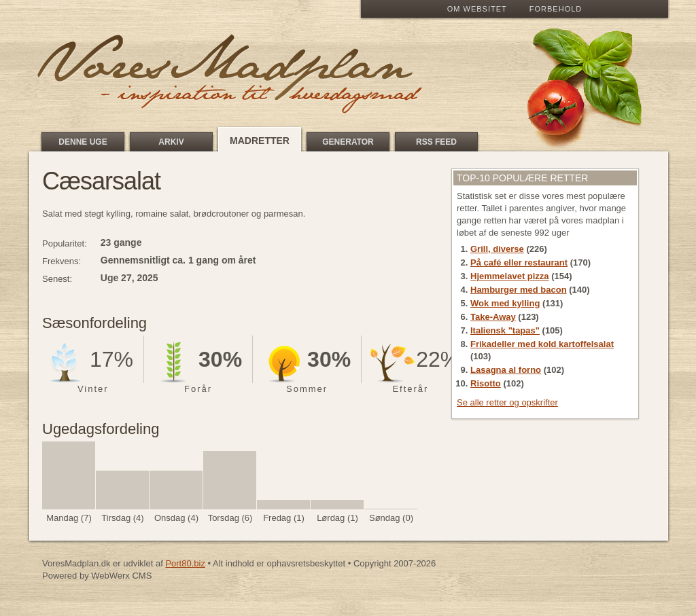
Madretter (260, 141)
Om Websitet (477, 9)
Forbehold (556, 9)
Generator (348, 142)
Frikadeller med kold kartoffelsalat (542, 344)
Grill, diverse (497, 249)
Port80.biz (185, 563)
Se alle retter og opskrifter (507, 402)
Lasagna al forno (506, 370)
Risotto (486, 383)
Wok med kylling (505, 303)
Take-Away (493, 317)
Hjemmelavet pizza (510, 276)
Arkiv (171, 142)
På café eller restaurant (519, 262)
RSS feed (436, 142)
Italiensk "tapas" (505, 330)
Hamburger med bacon (519, 290)
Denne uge (83, 142)
